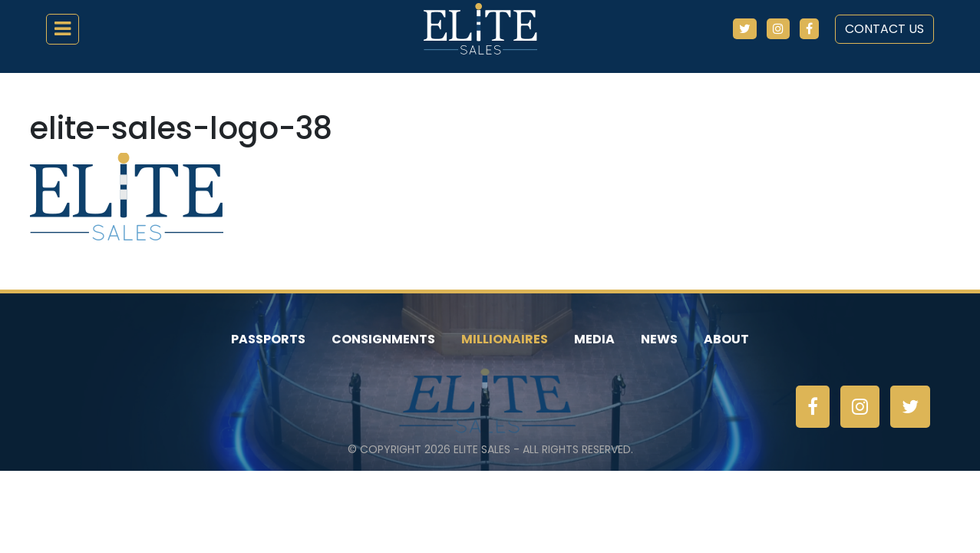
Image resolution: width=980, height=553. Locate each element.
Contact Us (884, 29)
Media (594, 339)
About (726, 339)
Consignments (383, 339)
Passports (268, 339)
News (659, 339)
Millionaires (505, 339)
